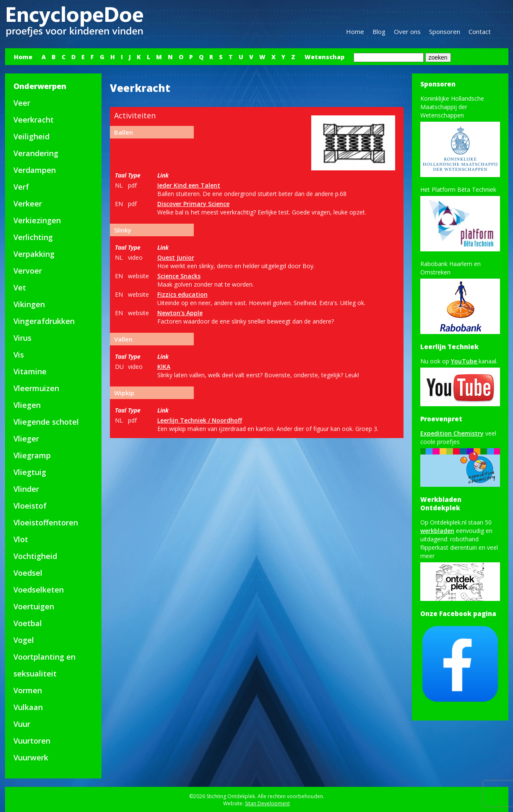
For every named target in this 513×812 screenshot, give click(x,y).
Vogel (24, 640)
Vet (20, 287)
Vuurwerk (31, 757)
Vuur (22, 724)
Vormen (28, 690)
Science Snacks (179, 276)
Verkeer (28, 204)
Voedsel (28, 573)
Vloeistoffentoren (46, 522)
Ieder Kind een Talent (189, 185)
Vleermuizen (36, 388)
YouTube (465, 361)
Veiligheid (31, 136)
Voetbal (28, 623)
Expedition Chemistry (452, 433)
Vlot (21, 539)
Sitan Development (267, 803)
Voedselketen (39, 590)
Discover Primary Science (193, 204)
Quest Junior (176, 257)
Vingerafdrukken (44, 321)
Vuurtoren (32, 741)
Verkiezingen (37, 220)
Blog (379, 31)
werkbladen (437, 531)
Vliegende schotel (46, 422)
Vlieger (26, 439)
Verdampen (35, 170)
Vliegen (27, 405)
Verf (21, 187)
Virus (22, 338)
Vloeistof (30, 506)
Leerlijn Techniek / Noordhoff (200, 420)
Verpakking (34, 254)
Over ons (407, 31)
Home (355, 31)
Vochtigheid (35, 556)
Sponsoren (445, 31)
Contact (480, 31)
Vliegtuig (30, 472)
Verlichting (33, 237)
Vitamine (30, 371)
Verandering (36, 153)
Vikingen (29, 304)
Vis (19, 355)
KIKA (164, 367)
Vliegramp (32, 455)
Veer (22, 103)
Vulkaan (28, 707)
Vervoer (28, 271)
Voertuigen (34, 606)
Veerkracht (34, 120)
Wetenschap (324, 57)
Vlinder (26, 489)
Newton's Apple (180, 313)
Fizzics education (182, 294)
